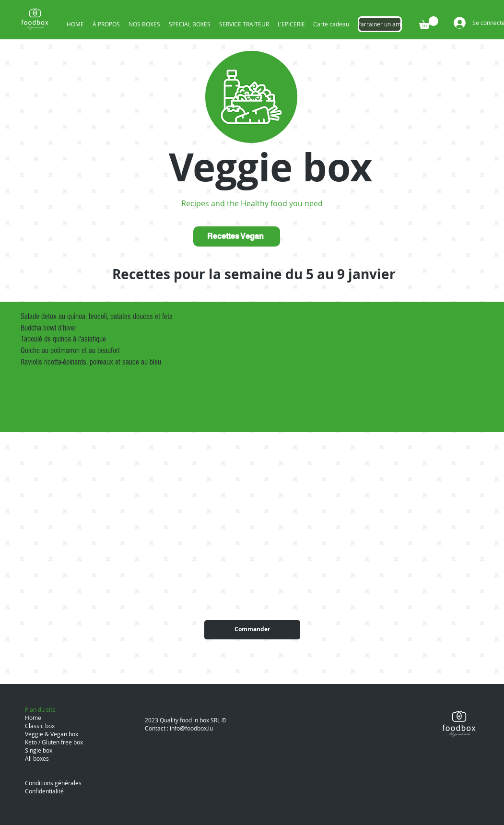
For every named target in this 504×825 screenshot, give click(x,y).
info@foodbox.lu (191, 728)
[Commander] (252, 630)
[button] (429, 23)
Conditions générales (53, 783)
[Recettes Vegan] (237, 236)
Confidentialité (44, 791)
